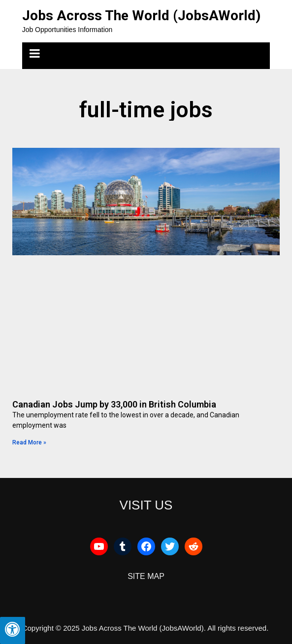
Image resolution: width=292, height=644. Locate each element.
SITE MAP (146, 576)
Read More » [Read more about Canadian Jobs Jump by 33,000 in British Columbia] (29, 442)
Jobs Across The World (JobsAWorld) (141, 16)
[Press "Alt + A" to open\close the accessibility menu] (13, 630)
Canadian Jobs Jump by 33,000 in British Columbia (114, 404)
